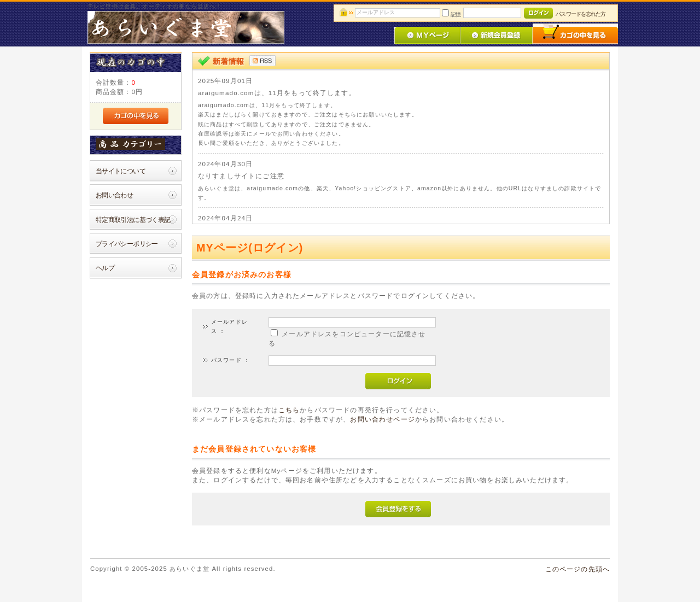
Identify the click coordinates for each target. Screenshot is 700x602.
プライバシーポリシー (127, 244)
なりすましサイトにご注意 (241, 176)
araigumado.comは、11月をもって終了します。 (277, 93)
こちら (289, 410)
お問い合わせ (115, 195)
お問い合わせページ (382, 419)
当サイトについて (121, 171)
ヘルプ (105, 268)
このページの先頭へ (577, 569)
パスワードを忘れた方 (581, 14)
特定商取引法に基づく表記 (133, 220)
